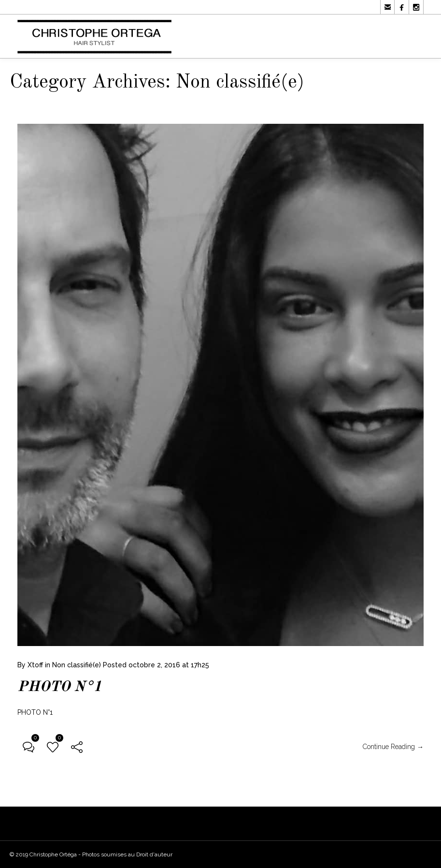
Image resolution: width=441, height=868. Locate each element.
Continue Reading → (393, 747)
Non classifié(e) (77, 665)
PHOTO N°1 (59, 688)
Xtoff (35, 665)
